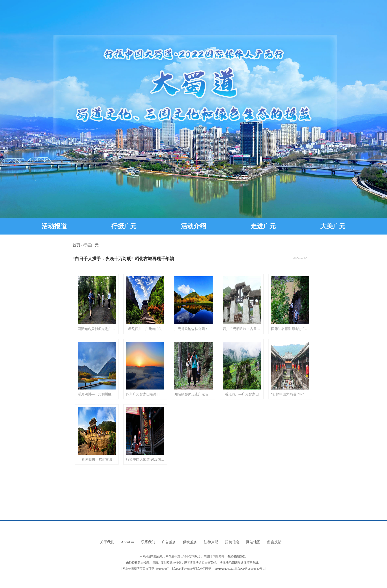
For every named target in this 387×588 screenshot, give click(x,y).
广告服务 (169, 542)
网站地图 (253, 542)
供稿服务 (190, 542)
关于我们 (107, 542)
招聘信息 (232, 542)
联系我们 (148, 542)
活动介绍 (193, 226)
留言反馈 (274, 542)
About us (128, 542)
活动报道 (54, 226)
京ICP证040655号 (184, 569)
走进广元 (263, 226)
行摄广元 (124, 226)
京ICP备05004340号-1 (251, 569)
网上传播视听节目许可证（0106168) (145, 569)
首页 (76, 245)
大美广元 (333, 226)
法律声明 (211, 542)
